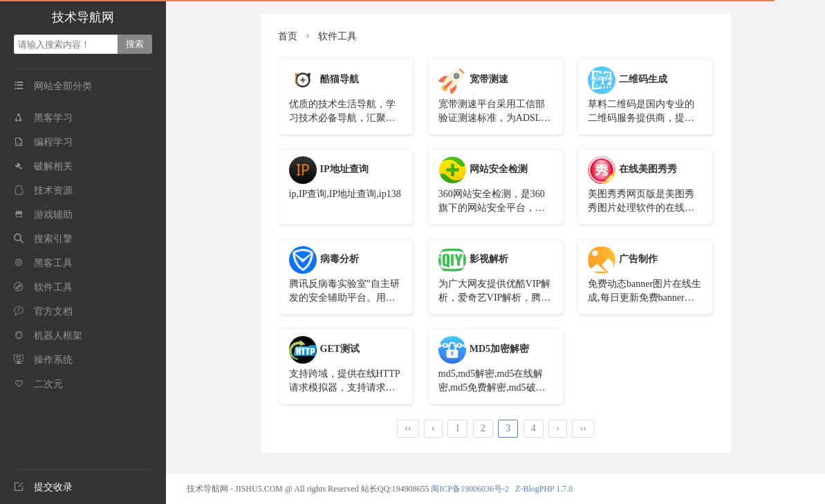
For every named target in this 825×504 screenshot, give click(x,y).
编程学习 (43, 142)
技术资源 (43, 190)
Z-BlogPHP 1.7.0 (544, 489)
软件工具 (43, 287)
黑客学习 (43, 118)
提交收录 (43, 487)
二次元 (38, 384)
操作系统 (43, 360)
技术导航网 (83, 17)
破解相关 (43, 166)
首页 (288, 36)
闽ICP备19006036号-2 (470, 489)
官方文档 (43, 311)
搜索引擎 (43, 239)
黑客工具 (43, 263)
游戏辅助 (43, 215)
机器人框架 (48, 336)
